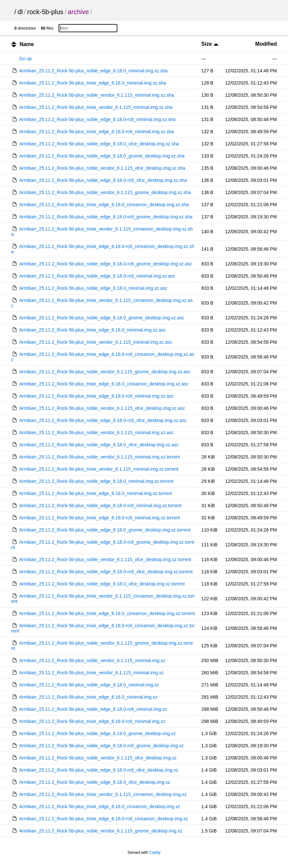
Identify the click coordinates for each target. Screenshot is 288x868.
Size (210, 44)
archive (78, 12)
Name (27, 44)
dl (20, 12)
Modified (266, 44)
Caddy (155, 853)
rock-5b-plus (45, 12)
